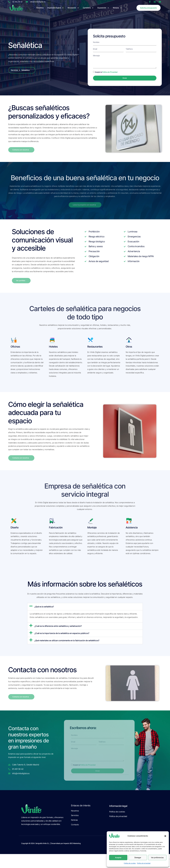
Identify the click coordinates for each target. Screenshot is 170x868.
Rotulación (73, 8)
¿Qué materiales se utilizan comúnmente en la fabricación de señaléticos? (67, 643)
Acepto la (106, 73)
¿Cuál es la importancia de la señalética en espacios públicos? (62, 636)
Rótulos (117, 8)
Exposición (103, 8)
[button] (165, 836)
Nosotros (40, 8)
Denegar (138, 858)
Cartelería (88, 8)
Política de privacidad (144, 863)
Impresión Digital (56, 8)
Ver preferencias (157, 858)
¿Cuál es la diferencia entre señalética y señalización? (58, 629)
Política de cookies (130, 863)
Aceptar (118, 858)
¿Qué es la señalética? (44, 609)
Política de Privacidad (110, 73)
